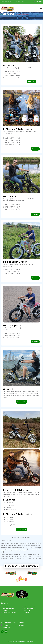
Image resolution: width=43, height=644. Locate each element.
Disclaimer (26, 610)
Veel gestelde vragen (8, 613)
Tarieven (5, 610)
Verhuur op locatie (8, 608)
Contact (26, 613)
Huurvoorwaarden (29, 606)
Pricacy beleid (27, 608)
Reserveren (5, 606)
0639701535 (39, 2)
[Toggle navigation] (41, 8)
